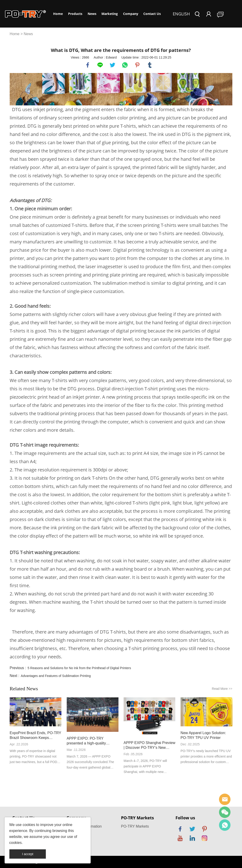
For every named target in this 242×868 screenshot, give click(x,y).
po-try (225, 799)
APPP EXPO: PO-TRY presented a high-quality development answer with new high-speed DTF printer (91, 741)
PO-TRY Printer (225, 825)
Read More (222, 689)
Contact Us (152, 14)
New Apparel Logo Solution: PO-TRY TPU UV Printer (203, 735)
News (92, 14)
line (100, 65)
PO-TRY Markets (135, 826)
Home (58, 14)
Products (75, 14)
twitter (112, 65)
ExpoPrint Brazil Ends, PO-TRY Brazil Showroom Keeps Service (35, 736)
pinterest (137, 65)
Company (131, 14)
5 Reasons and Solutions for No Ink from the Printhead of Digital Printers (79, 668)
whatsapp (125, 65)
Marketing (110, 14)
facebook (88, 65)
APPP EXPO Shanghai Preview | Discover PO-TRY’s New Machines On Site (149, 745)
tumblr (150, 65)
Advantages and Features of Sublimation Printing (56, 676)
